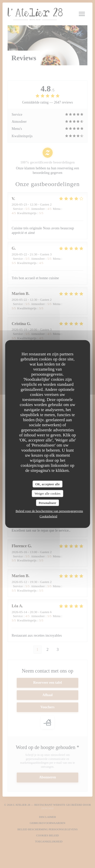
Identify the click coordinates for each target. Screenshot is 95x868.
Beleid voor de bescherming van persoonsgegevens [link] (49, 511)
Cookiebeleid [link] (48, 516)
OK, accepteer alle (47, 484)
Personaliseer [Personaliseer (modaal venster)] (48, 503)
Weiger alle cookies (47, 493)
